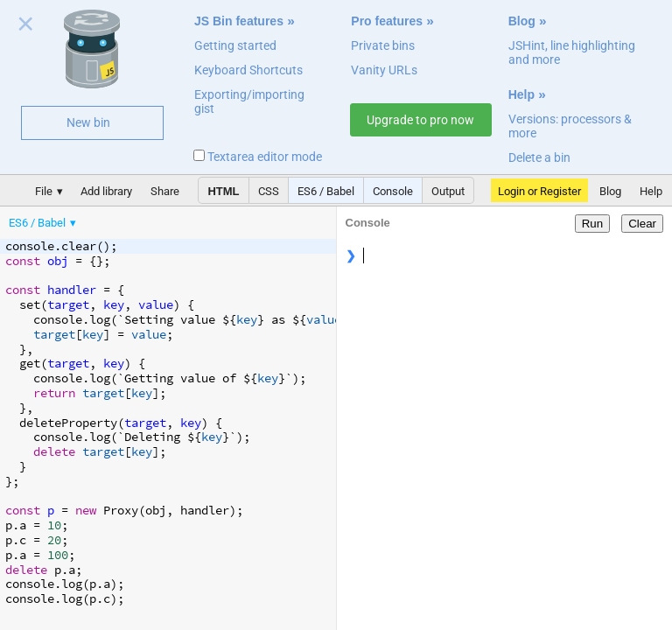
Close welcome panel (26, 27)
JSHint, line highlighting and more (572, 52)
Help (521, 94)
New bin (88, 122)
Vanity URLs (384, 70)
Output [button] (448, 191)
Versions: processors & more (570, 126)
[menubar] (140, 219)
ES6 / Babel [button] (326, 191)
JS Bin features (239, 21)
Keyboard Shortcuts (248, 70)
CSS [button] (269, 191)
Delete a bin (539, 157)
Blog (522, 21)
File (44, 191)
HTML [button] (223, 191)
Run (592, 224)
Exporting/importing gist (249, 101)
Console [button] (393, 191)
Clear (642, 224)
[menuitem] (44, 223)
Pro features (387, 21)
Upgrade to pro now (420, 120)
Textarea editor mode (258, 157)
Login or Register (539, 191)
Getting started (235, 45)
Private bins (383, 45)
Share (165, 191)
